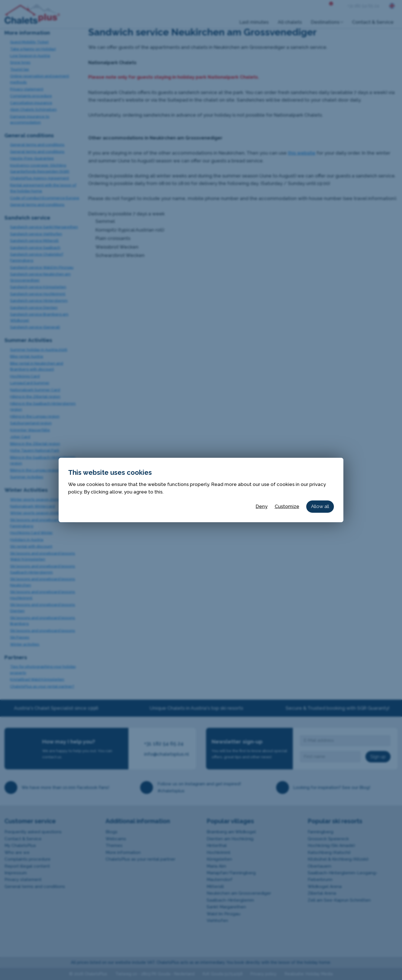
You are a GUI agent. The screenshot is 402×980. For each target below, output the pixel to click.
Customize (287, 506)
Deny (262, 506)
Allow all (320, 506)
